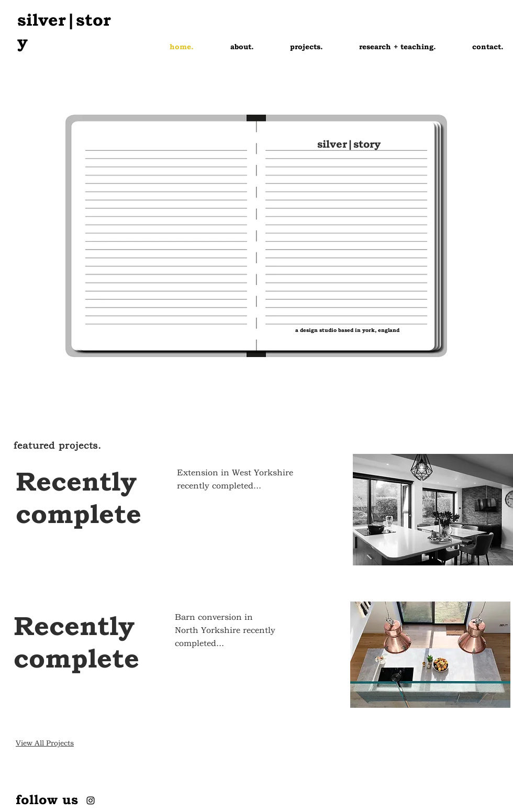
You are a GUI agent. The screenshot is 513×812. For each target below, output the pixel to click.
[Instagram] (91, 800)
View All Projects (45, 743)
